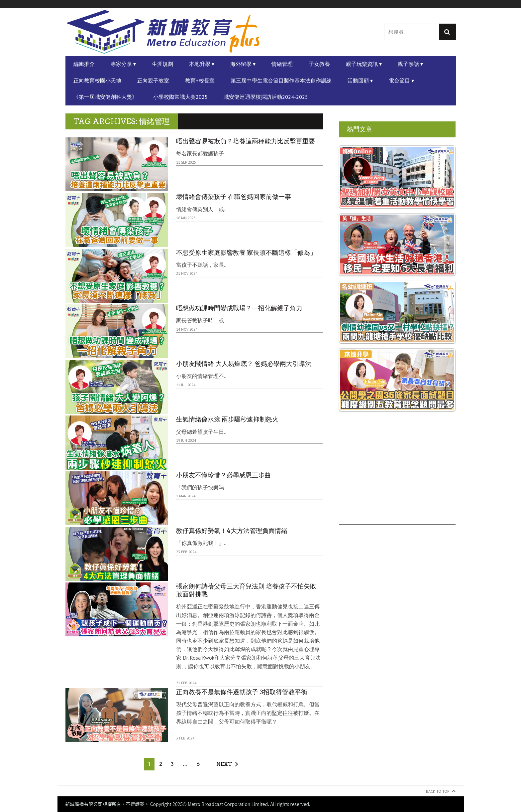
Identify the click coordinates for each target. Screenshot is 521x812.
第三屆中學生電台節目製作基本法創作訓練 (281, 81)
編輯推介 (84, 64)
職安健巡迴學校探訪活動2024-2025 (266, 97)
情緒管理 (282, 64)
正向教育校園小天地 (97, 81)
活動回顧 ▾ (360, 81)
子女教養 (319, 64)
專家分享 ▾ (123, 64)
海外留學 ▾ (243, 64)
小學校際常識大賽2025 (180, 97)
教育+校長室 (200, 81)
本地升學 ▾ (202, 64)
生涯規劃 (162, 64)
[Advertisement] (397, 478)
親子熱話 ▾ (410, 64)
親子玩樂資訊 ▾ (364, 64)
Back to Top (438, 791)
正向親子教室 (153, 81)
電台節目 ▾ (401, 81)
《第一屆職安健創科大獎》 (105, 97)
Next (224, 764)
